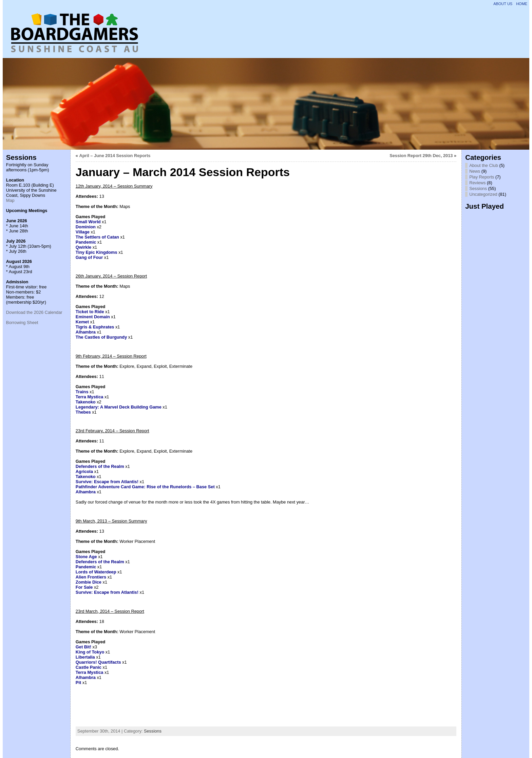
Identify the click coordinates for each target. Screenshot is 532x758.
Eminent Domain (93, 317)
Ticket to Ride (90, 312)
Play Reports (482, 177)
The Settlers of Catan (97, 237)
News (475, 171)
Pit (78, 683)
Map (10, 200)
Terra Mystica (90, 397)
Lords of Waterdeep (96, 572)
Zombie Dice (89, 582)
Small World (88, 222)
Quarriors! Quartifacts (98, 662)
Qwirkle (83, 247)
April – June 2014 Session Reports (115, 156)
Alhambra (86, 332)
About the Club (484, 165)
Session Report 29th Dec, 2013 (421, 156)
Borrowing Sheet (22, 323)
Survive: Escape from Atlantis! (107, 482)
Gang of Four (89, 257)
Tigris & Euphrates (95, 327)
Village (83, 232)
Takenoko (86, 402)
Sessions (153, 731)
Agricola (84, 471)
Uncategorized (483, 194)
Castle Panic (89, 667)
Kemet (82, 322)
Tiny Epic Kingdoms (97, 252)
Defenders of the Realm (100, 466)
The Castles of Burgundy (101, 337)
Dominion (86, 227)
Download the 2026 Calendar (34, 312)
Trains (82, 392)
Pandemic (86, 242)
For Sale (84, 587)
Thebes (83, 412)
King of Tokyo (90, 652)
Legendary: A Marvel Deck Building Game (119, 407)
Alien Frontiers (91, 577)
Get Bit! (83, 647)
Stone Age (86, 557)
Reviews (477, 183)
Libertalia (85, 657)
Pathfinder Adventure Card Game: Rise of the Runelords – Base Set (145, 487)
